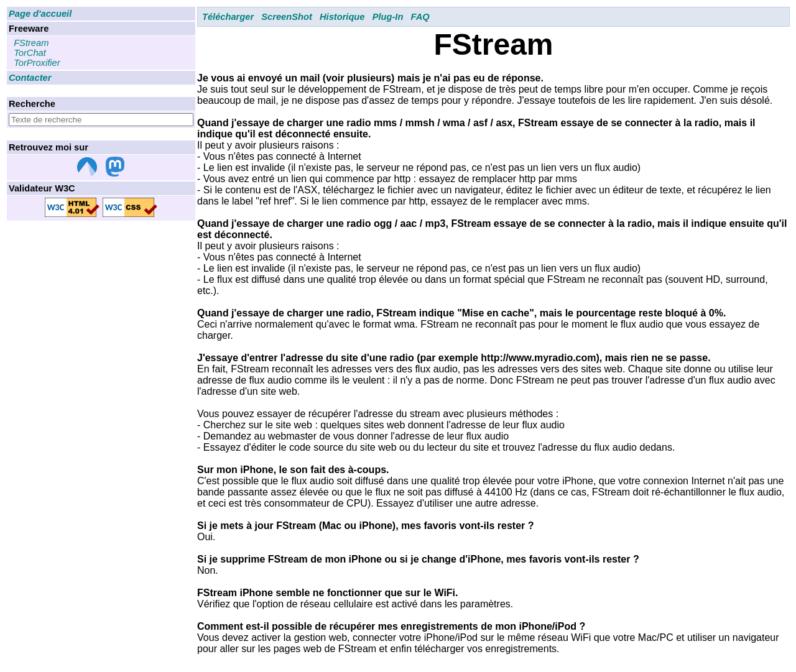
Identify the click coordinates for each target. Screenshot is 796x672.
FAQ (420, 17)
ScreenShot (286, 17)
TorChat (30, 53)
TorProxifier (37, 63)
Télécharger (228, 17)
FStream (31, 43)
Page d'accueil (40, 14)
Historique (342, 17)
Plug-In (388, 17)
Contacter (30, 78)
